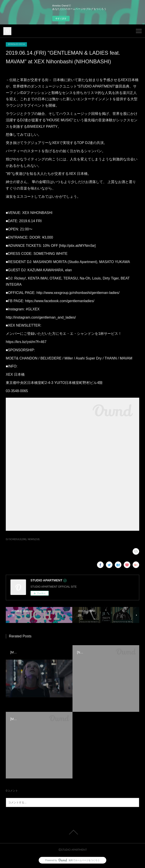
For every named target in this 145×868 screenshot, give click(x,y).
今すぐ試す (61, 19)
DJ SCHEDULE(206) (16, 539)
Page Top (72, 832)
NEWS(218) (34, 539)
